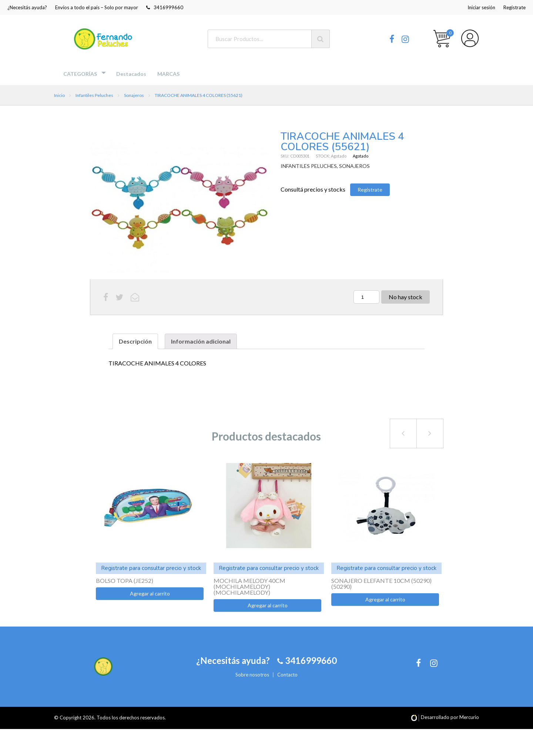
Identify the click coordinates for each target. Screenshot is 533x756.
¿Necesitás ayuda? (27, 7)
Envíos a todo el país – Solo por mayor (97, 7)
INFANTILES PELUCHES (309, 166)
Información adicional (201, 341)
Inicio (59, 95)
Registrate (514, 7)
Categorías (80, 74)
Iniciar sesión (481, 7)
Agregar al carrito (150, 593)
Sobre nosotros (252, 688)
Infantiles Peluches (94, 95)
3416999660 (165, 7)
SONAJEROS (354, 166)
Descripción (135, 341)
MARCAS (168, 74)
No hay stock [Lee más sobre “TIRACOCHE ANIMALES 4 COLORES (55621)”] (405, 297)
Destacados (131, 74)
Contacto (287, 688)
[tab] (135, 341)
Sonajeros (134, 95)
